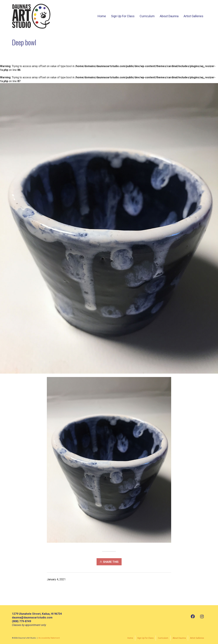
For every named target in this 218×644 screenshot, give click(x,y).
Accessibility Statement (49, 638)
